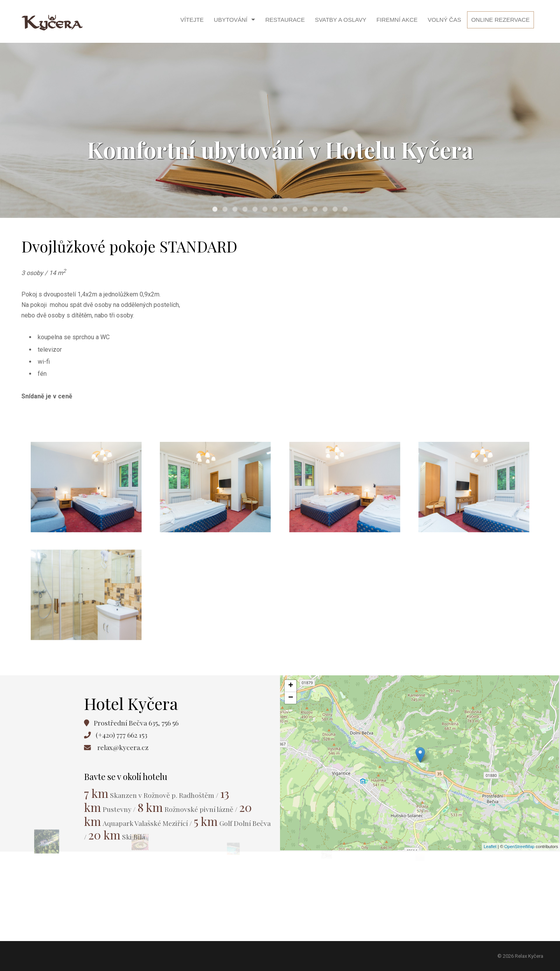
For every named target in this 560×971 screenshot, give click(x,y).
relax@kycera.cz (123, 747)
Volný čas (444, 20)
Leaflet (490, 847)
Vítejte (192, 20)
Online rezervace (500, 20)
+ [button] (291, 686)
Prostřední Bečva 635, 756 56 (136, 723)
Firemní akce (397, 20)
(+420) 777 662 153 (122, 735)
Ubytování (231, 20)
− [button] (291, 698)
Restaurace (285, 20)
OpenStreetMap (520, 847)
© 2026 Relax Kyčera (520, 956)
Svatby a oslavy (341, 20)
